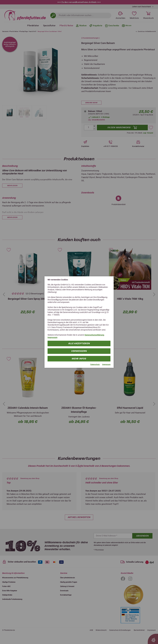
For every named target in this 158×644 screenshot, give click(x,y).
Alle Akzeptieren (79, 343)
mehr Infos (79, 359)
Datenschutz (95, 364)
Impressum (52, 337)
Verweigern (79, 351)
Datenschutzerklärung (94, 335)
